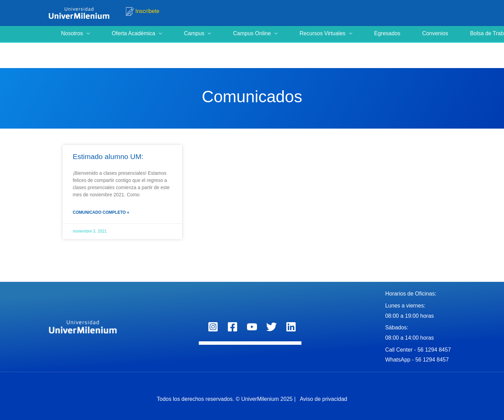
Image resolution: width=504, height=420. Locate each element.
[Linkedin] (291, 327)
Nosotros (72, 33)
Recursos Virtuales (323, 33)
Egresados (387, 33)
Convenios (435, 33)
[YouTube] (252, 327)
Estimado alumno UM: (108, 156)
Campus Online (252, 33)
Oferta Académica (134, 33)
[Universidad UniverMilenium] (79, 12)
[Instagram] (213, 327)
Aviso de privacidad (323, 399)
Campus (194, 33)
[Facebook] (232, 327)
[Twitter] (272, 327)
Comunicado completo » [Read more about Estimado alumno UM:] (101, 212)
